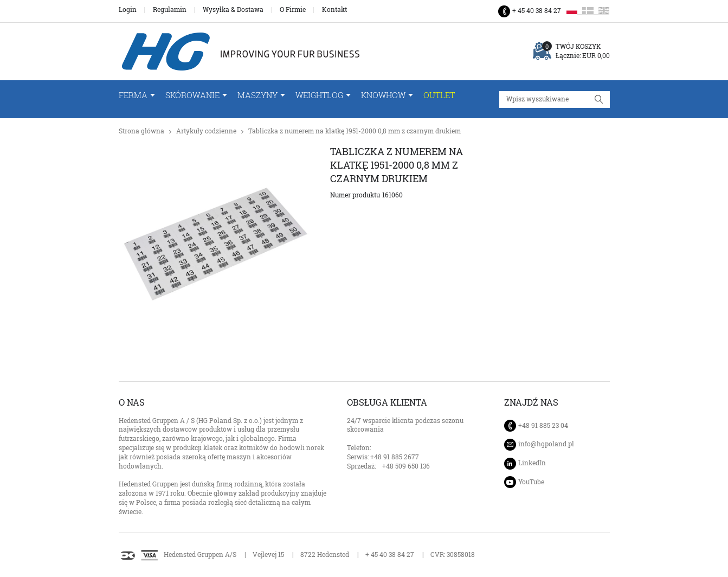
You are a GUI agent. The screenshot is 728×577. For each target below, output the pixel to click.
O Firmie (293, 10)
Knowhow (383, 95)
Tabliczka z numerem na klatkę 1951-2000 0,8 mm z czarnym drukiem (355, 131)
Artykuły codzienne (206, 131)
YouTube (531, 482)
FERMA (133, 95)
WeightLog (319, 95)
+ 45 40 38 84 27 (537, 11)
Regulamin (170, 10)
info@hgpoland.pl (546, 444)
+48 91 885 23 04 (543, 425)
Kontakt (334, 10)
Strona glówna (141, 131)
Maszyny (257, 95)
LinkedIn (532, 463)
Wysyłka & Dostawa (233, 10)
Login (128, 10)
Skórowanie (192, 95)
